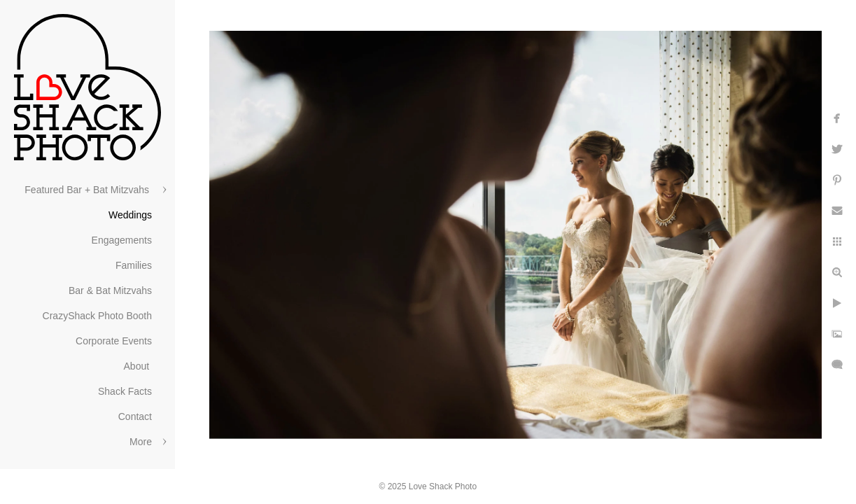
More (141, 442)
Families (134, 265)
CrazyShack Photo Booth (97, 316)
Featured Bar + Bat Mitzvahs (88, 190)
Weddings (130, 215)
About (138, 366)
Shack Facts (125, 391)
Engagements (122, 240)
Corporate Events (114, 341)
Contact (135, 416)
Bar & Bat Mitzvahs (110, 290)
